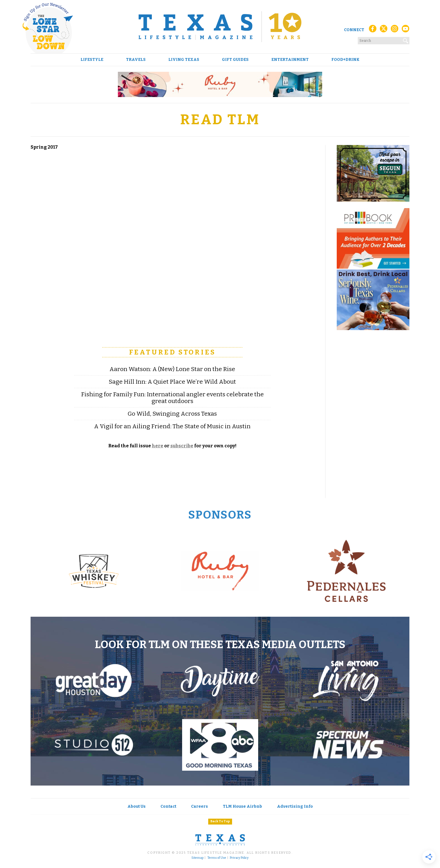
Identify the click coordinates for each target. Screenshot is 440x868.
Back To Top (220, 821)
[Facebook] (373, 30)
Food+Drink (345, 60)
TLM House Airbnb (242, 806)
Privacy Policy (239, 858)
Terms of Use (217, 858)
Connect (354, 30)
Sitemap (197, 858)
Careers (200, 806)
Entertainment (290, 60)
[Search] (406, 40)
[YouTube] (405, 30)
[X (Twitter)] (384, 30)
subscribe (182, 446)
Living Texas (184, 60)
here (158, 446)
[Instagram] (395, 30)
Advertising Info (295, 806)
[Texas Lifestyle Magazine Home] (220, 27)
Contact (168, 806)
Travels (136, 60)
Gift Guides (235, 60)
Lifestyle (92, 60)
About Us (137, 806)
